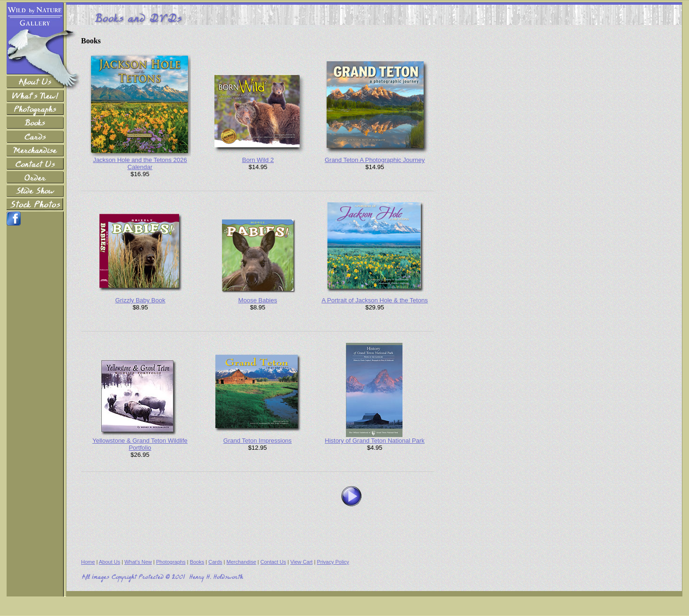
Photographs (171, 562)
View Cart (301, 562)
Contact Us (273, 562)
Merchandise (242, 562)
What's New (138, 562)
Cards (215, 562)
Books (197, 562)
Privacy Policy (333, 562)
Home (88, 562)
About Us (110, 562)
